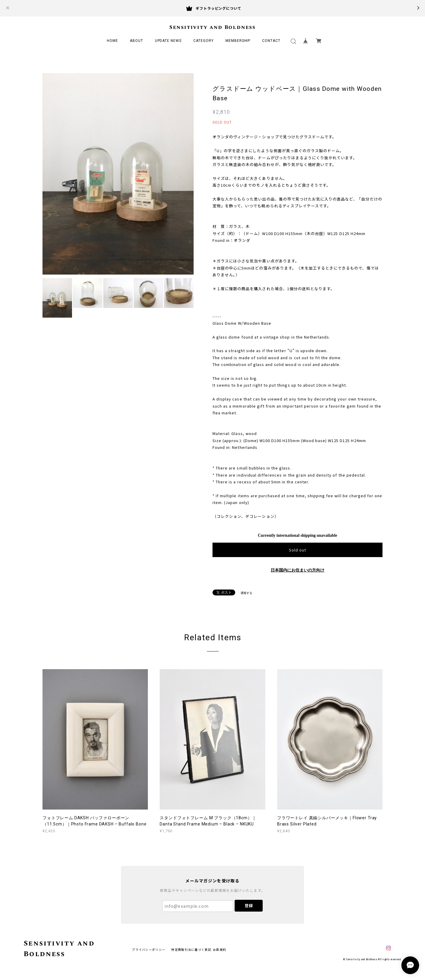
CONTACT (271, 41)
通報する (246, 593)
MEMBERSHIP (238, 41)
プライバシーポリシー (149, 949)
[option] (118, 174)
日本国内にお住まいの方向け (297, 570)
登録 (249, 906)
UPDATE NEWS (168, 41)
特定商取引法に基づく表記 (191, 949)
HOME (112, 41)
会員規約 (219, 949)
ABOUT (137, 41)
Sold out (297, 550)
